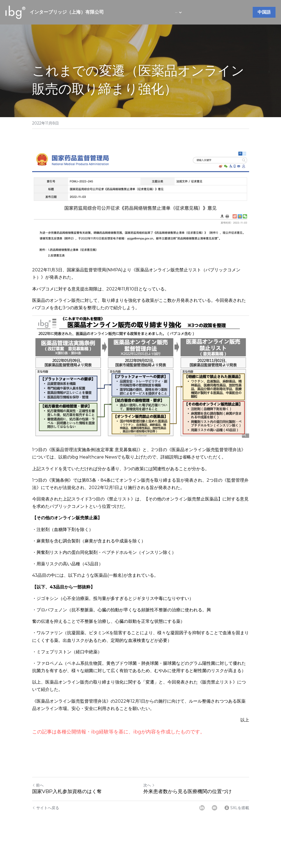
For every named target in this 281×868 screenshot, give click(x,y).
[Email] (214, 808)
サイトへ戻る (46, 808)
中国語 (264, 12)
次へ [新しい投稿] (149, 785)
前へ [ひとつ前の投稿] (38, 785)
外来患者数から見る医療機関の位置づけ (188, 791)
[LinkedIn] (202, 808)
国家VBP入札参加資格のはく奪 (67, 791)
